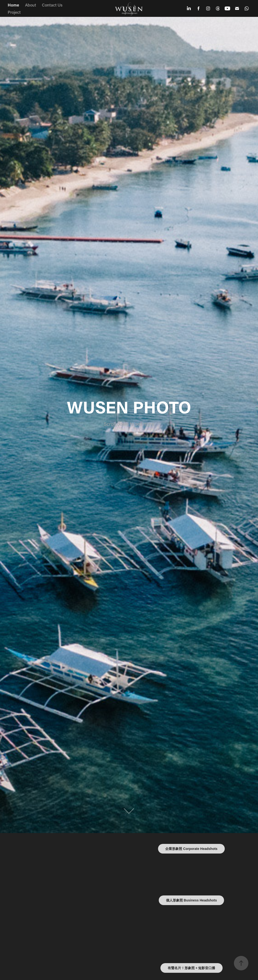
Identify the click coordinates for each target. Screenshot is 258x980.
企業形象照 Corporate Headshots (191, 849)
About (31, 5)
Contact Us (52, 5)
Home (13, 5)
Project (14, 12)
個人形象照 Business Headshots (192, 900)
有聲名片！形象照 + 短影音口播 (192, 968)
